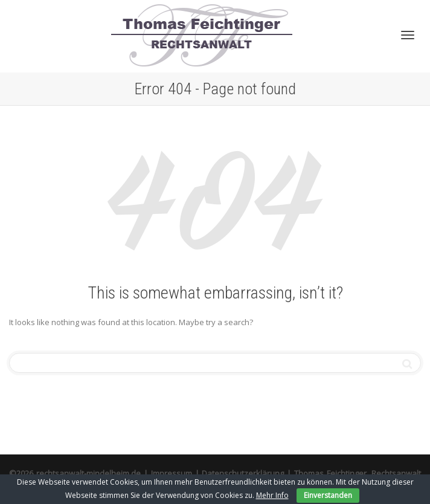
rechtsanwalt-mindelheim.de (88, 473)
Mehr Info (272, 495)
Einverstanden (328, 495)
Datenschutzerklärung (243, 473)
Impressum (172, 473)
